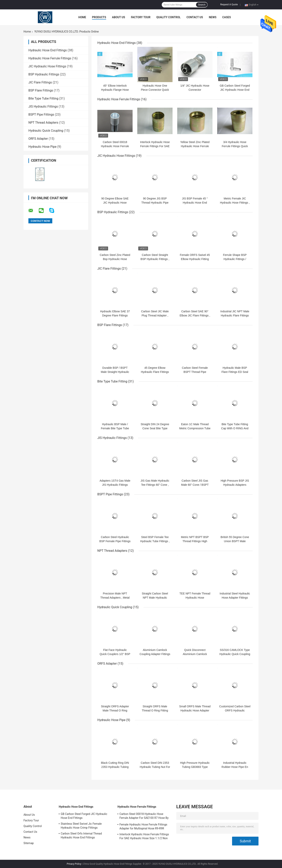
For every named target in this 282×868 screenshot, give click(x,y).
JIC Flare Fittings (40, 82)
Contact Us (195, 17)
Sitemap (29, 843)
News (213, 17)
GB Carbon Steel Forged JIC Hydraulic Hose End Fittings (235, 90)
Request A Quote (229, 5)
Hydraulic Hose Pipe (42, 147)
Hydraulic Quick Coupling (46, 131)
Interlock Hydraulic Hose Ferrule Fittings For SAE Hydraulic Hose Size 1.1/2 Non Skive (144, 837)
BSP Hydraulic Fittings (44, 74)
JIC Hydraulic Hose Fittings (47, 66)
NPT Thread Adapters (43, 123)
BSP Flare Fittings (41, 90)
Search (202, 5)
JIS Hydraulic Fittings (43, 106)
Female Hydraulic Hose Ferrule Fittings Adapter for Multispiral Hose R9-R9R (143, 826)
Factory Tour (141, 17)
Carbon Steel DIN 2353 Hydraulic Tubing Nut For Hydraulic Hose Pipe (155, 767)
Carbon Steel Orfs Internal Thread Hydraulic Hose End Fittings (81, 835)
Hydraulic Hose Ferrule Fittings (50, 58)
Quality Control (168, 17)
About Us (119, 17)
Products (99, 17)
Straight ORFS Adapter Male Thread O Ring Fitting (115, 710)
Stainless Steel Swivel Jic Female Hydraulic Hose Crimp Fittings (81, 826)
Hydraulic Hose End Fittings (48, 50)
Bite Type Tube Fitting (43, 98)
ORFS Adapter (38, 139)
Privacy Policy (74, 864)
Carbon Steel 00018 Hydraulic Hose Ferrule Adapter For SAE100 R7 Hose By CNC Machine (144, 816)
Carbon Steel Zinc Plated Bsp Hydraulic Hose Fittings (115, 259)
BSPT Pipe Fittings (41, 115)
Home (82, 17)
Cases (227, 17)
